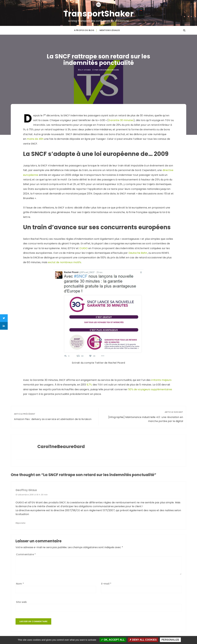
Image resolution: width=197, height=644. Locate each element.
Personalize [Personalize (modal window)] (170, 640)
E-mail (106, 584)
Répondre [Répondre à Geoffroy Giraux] (20, 523)
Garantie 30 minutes (121, 120)
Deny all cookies (143, 640)
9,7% (89, 385)
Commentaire (26, 554)
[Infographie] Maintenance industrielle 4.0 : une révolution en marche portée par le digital (146, 419)
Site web (21, 602)
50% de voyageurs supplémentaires (150, 389)
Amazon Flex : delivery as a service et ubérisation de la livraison (53, 419)
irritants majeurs (161, 380)
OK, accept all (113, 640)
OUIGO (83, 248)
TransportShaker (99, 14)
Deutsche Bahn (138, 253)
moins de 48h (35, 139)
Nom (20, 584)
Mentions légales (110, 30)
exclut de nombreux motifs (65, 262)
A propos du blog (84, 30)
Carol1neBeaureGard (109, 70)
